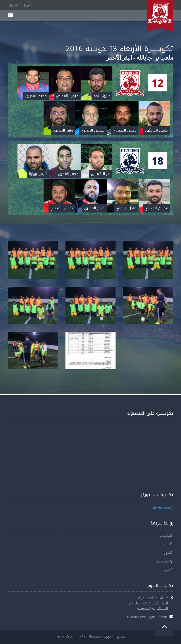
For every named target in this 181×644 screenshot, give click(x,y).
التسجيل (28, 5)
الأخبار (168, 570)
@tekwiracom (162, 508)
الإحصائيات (164, 562)
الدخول (14, 5)
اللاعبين (167, 544)
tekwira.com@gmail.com (148, 617)
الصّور (169, 553)
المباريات (166, 536)
